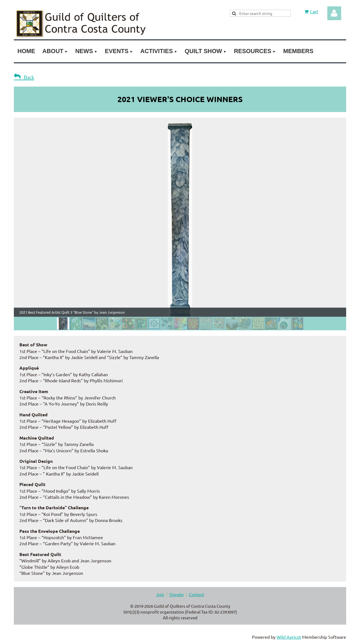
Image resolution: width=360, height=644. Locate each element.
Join (160, 594)
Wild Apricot (289, 637)
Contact (196, 594)
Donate (177, 594)
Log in (334, 13)
